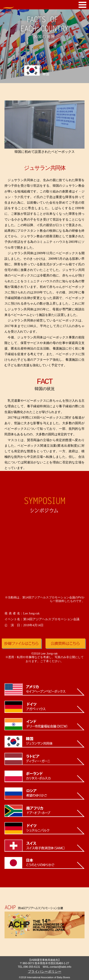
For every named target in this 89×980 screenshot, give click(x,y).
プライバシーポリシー (45, 971)
